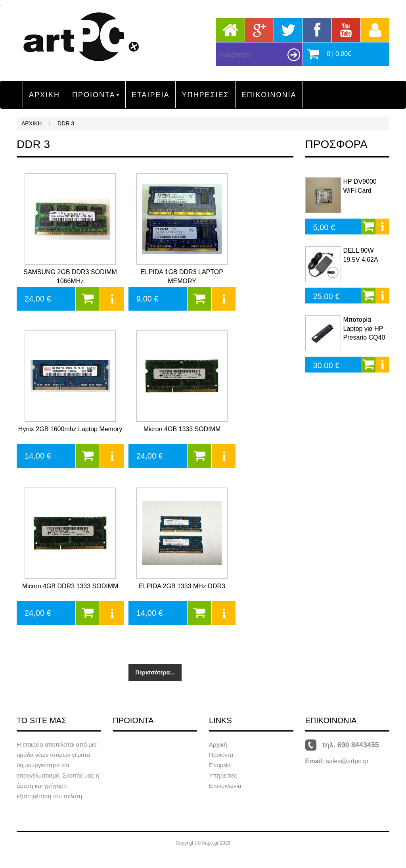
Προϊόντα (221, 755)
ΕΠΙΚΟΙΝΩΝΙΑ (269, 95)
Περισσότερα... (155, 672)
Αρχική (218, 744)
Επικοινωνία (225, 786)
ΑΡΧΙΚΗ (44, 95)
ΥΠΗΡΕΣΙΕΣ (205, 95)
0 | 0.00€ (339, 54)
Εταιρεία (220, 765)
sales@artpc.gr (347, 761)
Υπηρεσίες (223, 775)
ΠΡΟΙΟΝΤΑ (96, 95)
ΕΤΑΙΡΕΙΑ (151, 95)
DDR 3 (66, 123)
